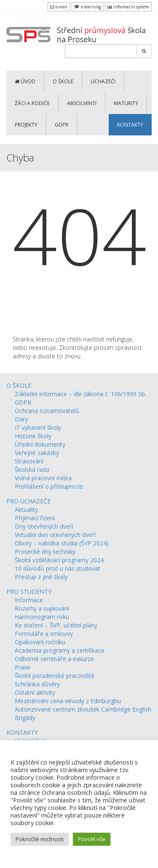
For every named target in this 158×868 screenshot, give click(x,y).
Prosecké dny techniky (45, 552)
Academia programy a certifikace (60, 650)
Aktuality (26, 509)
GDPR (62, 125)
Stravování (29, 461)
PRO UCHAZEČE (28, 501)
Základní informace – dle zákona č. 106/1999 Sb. (80, 394)
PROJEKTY (26, 125)
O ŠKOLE (63, 81)
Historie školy (33, 436)
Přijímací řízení (35, 518)
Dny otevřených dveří (44, 526)
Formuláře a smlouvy (44, 634)
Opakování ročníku (40, 642)
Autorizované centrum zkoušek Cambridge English (83, 709)
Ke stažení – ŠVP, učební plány (56, 625)
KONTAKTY (130, 125)
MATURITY (126, 103)
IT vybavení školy (38, 427)
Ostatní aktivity (35, 692)
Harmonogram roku (42, 617)
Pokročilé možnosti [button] (40, 839)
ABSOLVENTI (82, 103)
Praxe (23, 667)
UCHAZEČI (103, 81)
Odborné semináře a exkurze (54, 659)
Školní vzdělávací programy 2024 (59, 560)
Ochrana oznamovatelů (47, 411)
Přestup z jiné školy (41, 577)
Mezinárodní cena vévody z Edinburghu (68, 701)
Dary (21, 419)
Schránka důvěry (37, 684)
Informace (29, 600)
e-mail (59, 7)
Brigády (25, 718)
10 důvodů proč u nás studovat (58, 568)
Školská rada (32, 470)
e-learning (87, 7)
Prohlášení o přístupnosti (49, 486)
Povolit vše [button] (92, 839)
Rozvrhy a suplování (42, 608)
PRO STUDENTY (29, 591)
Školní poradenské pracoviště (55, 676)
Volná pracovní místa (43, 478)
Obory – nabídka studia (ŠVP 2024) (62, 543)
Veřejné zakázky (37, 453)
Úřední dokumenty (40, 444)
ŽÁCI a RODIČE (32, 103)
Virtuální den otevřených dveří (55, 535)
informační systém (128, 7)
